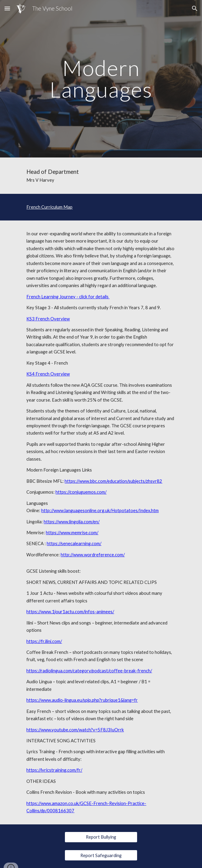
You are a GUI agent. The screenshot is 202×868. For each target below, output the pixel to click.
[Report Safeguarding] (101, 855)
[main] (101, 79)
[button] (7, 8)
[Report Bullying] (101, 837)
